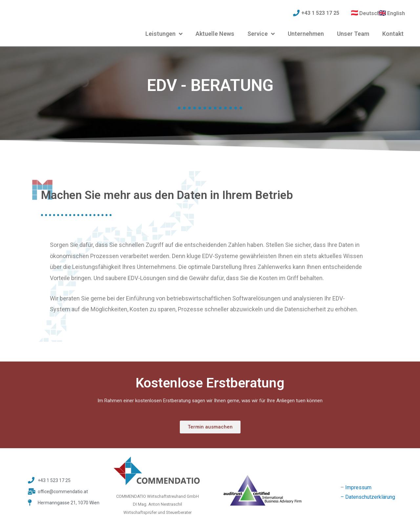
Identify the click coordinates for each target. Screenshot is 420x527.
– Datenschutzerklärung (368, 497)
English (396, 13)
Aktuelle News (215, 34)
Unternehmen (306, 34)
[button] (210, 427)
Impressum (358, 487)
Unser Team (353, 34)
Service (261, 34)
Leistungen (164, 34)
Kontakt (393, 34)
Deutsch (370, 13)
